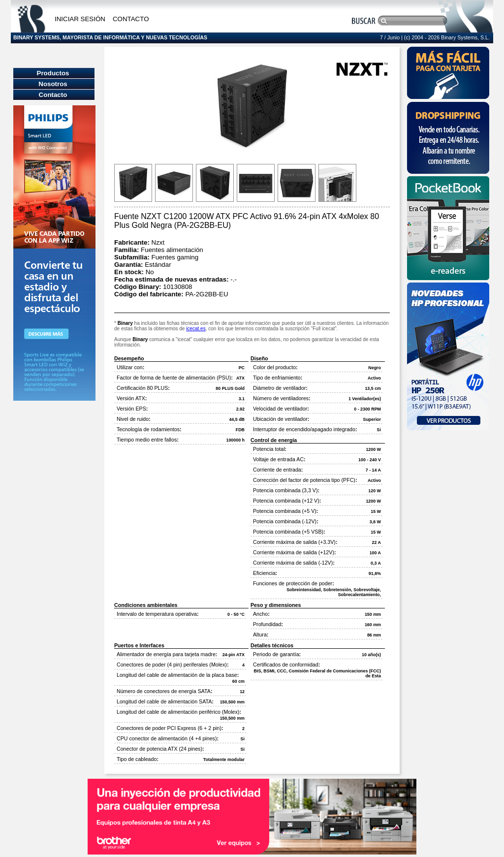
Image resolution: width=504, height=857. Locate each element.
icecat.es (196, 329)
